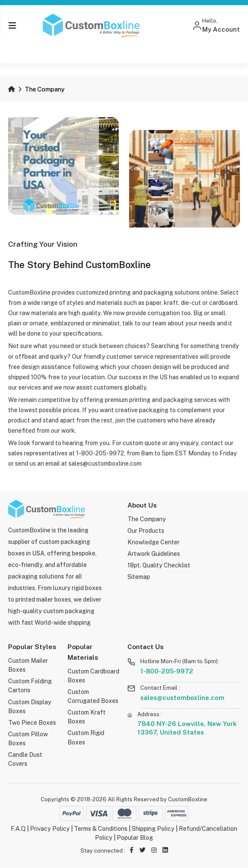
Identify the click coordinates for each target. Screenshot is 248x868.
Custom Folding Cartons (30, 686)
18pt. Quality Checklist (159, 565)
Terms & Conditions (101, 829)
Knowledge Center (154, 542)
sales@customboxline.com (182, 698)
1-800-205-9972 (167, 671)
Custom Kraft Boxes (87, 717)
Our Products (146, 531)
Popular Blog (135, 838)
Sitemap (139, 577)
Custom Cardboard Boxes (93, 676)
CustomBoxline (188, 799)
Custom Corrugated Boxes (93, 696)
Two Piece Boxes (32, 723)
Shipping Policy (153, 829)
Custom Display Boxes (30, 707)
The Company (147, 519)
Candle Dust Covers (25, 759)
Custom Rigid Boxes (86, 738)
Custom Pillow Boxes (28, 739)
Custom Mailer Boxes (28, 665)
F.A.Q (18, 829)
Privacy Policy (50, 829)
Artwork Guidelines (154, 554)
